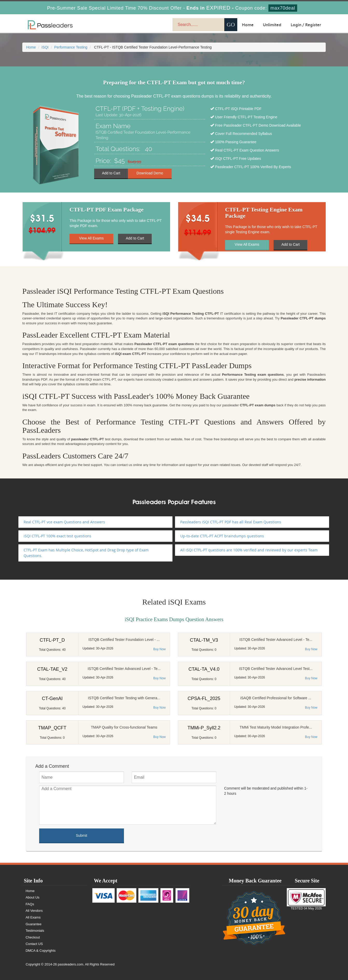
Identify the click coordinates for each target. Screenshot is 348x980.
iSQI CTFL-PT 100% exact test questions (57, 536)
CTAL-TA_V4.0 (204, 669)
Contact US (34, 944)
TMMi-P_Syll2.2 (204, 728)
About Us (33, 897)
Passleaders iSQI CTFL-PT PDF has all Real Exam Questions (231, 522)
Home (248, 25)
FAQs (30, 904)
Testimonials (35, 931)
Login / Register (306, 25)
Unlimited (272, 25)
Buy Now (159, 649)
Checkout (33, 937)
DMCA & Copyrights (41, 951)
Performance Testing (71, 47)
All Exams (33, 917)
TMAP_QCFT (52, 728)
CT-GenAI (52, 698)
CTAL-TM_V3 (204, 640)
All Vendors (34, 911)
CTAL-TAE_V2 (52, 669)
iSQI (45, 47)
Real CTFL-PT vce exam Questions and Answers (64, 522)
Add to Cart (111, 173)
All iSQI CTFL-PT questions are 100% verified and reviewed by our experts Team (249, 550)
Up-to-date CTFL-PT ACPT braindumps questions (222, 536)
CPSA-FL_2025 (204, 698)
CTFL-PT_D (52, 640)
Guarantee (34, 924)
